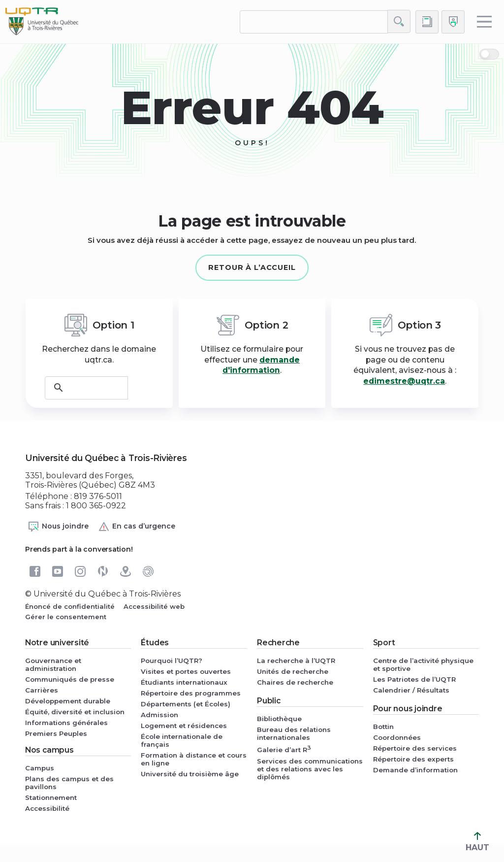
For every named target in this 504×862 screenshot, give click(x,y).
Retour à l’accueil (252, 267)
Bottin (383, 727)
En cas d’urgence (137, 527)
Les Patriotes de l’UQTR (414, 679)
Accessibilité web (154, 606)
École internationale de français (182, 740)
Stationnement (51, 797)
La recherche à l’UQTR (296, 661)
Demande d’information (415, 770)
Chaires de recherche (295, 682)
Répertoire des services (415, 748)
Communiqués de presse (70, 679)
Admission (159, 715)
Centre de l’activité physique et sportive (423, 664)
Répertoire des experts (413, 759)
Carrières (42, 690)
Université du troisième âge (190, 774)
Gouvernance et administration (53, 664)
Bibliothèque (279, 719)
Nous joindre (58, 527)
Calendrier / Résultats (411, 690)
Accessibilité (47, 808)
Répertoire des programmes (191, 693)
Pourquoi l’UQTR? (172, 661)
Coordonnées (397, 737)
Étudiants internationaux (184, 682)
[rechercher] (314, 22)
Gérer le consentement (66, 617)
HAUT (477, 842)
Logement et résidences (184, 726)
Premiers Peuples (56, 733)
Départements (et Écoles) (186, 704)
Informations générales (66, 723)
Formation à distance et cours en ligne (194, 759)
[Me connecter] (453, 22)
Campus (40, 768)
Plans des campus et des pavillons (69, 783)
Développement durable (68, 701)
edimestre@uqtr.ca (404, 381)
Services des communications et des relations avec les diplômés (310, 769)
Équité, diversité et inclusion (75, 712)
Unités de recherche (293, 671)
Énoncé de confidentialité (70, 606)
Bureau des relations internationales (294, 733)
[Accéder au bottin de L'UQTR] (427, 22)
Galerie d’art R (284, 749)
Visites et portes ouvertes (186, 671)
